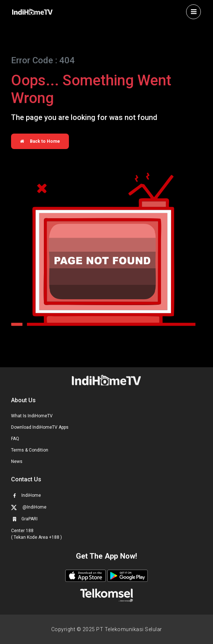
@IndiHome (29, 507)
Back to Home (40, 141)
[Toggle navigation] (193, 12)
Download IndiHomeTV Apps (40, 427)
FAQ (15, 439)
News (17, 461)
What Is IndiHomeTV (32, 416)
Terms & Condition (30, 450)
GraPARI (24, 519)
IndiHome (26, 495)
